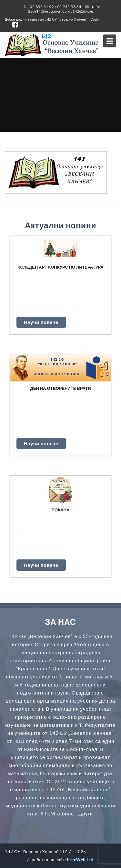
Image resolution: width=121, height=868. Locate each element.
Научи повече (41, 322)
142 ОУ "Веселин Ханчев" (32, 852)
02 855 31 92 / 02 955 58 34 (55, 7)
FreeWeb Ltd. (81, 860)
